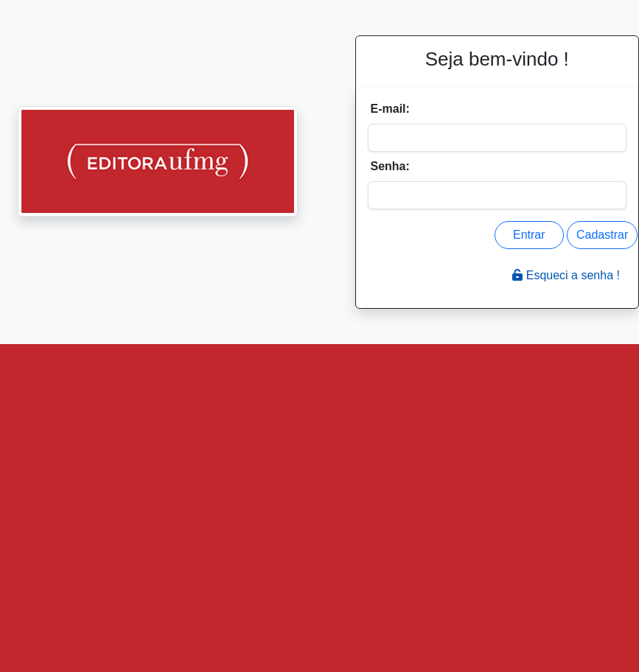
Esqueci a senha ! (566, 275)
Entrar (529, 235)
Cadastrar (602, 235)
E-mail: (390, 109)
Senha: (390, 166)
